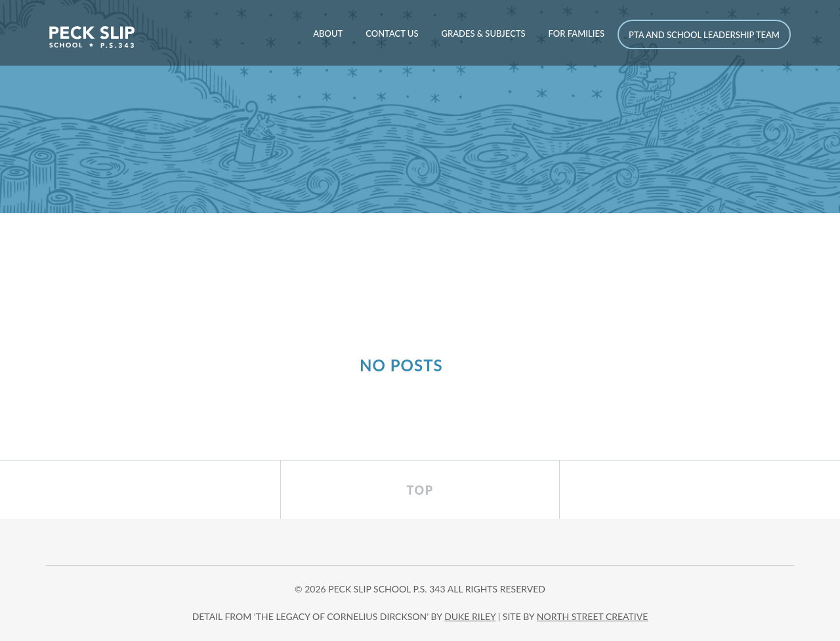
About (328, 33)
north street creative (593, 616)
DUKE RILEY (470, 616)
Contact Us (392, 33)
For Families (577, 33)
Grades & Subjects (483, 33)
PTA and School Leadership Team (704, 35)
